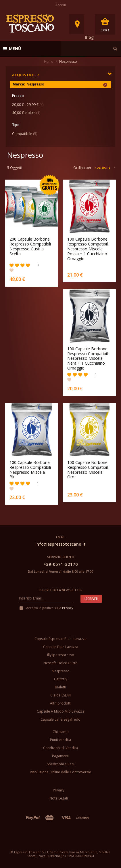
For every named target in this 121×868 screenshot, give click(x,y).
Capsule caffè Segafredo (60, 719)
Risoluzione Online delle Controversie (60, 772)
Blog (89, 37)
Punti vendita (60, 740)
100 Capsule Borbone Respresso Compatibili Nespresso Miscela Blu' (30, 470)
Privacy (68, 608)
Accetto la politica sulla (46, 608)
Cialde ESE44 (60, 695)
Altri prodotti (61, 703)
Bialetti (60, 687)
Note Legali (59, 798)
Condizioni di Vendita (60, 748)
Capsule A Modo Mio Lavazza (61, 711)
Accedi (61, 5)
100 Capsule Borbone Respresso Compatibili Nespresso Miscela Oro (88, 470)
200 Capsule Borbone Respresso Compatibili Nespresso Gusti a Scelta (30, 246)
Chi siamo (61, 732)
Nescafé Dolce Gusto (60, 663)
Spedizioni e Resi (60, 764)
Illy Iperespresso (61, 655)
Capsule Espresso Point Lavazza (60, 639)
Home (49, 61)
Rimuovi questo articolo (105, 85)
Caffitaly (61, 679)
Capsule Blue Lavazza (61, 647)
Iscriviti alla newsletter (61, 590)
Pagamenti (61, 756)
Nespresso (61, 671)
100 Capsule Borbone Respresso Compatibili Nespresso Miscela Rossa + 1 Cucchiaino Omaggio (88, 249)
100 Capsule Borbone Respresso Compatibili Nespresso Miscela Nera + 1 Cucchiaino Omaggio (88, 359)
